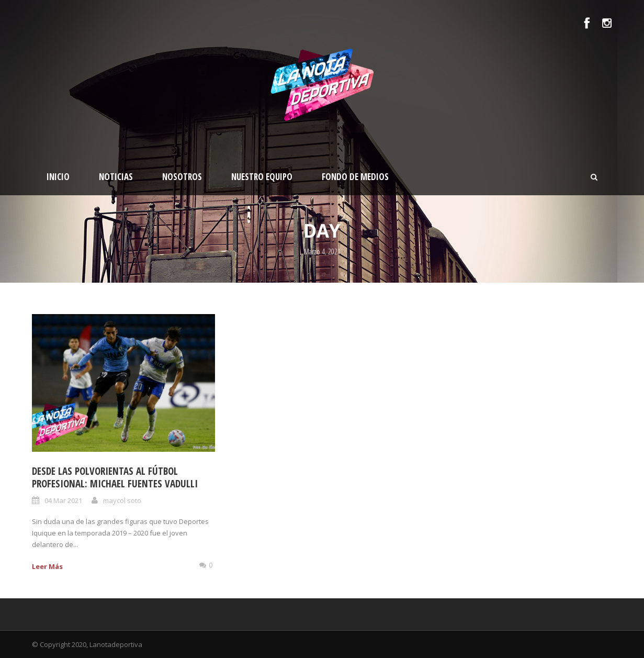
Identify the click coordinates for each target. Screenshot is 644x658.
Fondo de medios (355, 177)
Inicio (58, 177)
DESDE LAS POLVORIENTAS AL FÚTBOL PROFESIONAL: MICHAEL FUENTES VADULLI (115, 478)
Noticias (116, 177)
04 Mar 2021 (63, 500)
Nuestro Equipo (262, 177)
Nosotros (182, 177)
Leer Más (47, 566)
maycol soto (122, 500)
